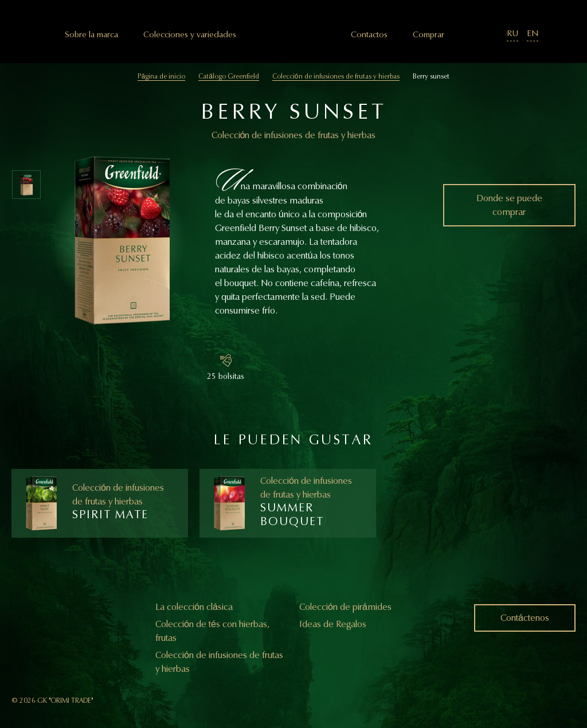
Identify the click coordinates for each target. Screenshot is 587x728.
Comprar (428, 35)
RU (512, 34)
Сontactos (369, 35)
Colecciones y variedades (190, 35)
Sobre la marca (91, 35)
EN (533, 34)
